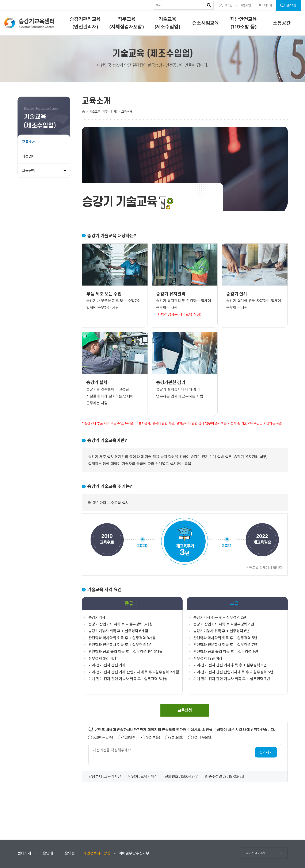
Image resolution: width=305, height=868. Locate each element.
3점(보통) (153, 737)
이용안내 (46, 853)
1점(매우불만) (203, 737)
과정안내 (29, 156)
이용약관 (68, 853)
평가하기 (266, 752)
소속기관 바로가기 (254, 853)
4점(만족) (130, 737)
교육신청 (30, 173)
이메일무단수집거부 (134, 853)
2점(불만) (176, 737)
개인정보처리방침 (97, 853)
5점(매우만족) (103, 737)
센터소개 (24, 853)
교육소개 (29, 142)
